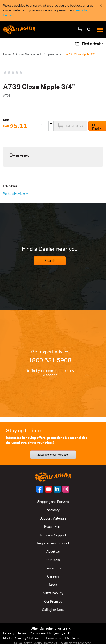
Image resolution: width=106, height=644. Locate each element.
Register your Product (53, 543)
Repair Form (53, 527)
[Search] (89, 31)
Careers (53, 576)
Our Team (53, 560)
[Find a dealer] (89, 43)
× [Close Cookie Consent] (101, 6)
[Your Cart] (80, 30)
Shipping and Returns (53, 502)
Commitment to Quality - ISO (50, 633)
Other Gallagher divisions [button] (51, 628)
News (53, 585)
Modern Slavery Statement (23, 638)
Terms (22, 633)
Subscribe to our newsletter (53, 455)
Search (50, 261)
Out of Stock (71, 126)
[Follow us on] (40, 489)
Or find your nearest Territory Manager (50, 373)
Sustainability (53, 593)
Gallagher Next (53, 610)
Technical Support (53, 535)
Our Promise (53, 601)
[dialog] (53, 10)
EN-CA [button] (72, 638)
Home (7, 54)
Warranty (53, 510)
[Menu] (100, 30)
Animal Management (28, 54)
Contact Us (53, 568)
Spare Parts (54, 54)
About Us (53, 551)
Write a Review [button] (14, 194)
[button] (54, 638)
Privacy (9, 633)
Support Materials (53, 518)
